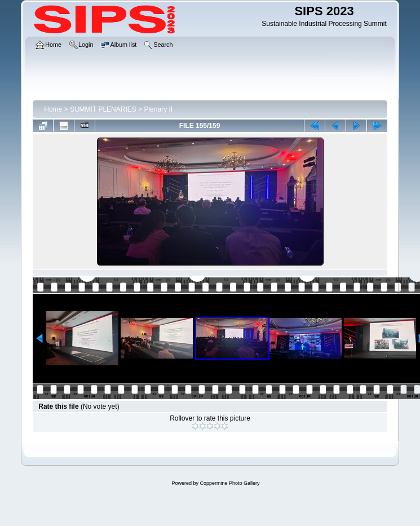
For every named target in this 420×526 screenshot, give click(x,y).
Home (53, 109)
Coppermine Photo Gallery (229, 483)
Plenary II (158, 109)
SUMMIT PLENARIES (103, 109)
